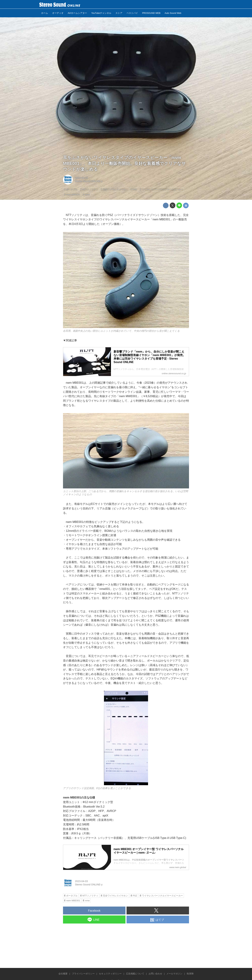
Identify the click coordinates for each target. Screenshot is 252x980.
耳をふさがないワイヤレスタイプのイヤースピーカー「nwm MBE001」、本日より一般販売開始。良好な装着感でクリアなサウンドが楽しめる (124, 163)
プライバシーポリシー (83, 974)
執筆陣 (190, 974)
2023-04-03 (81, 178)
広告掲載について (135, 974)
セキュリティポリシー (110, 974)
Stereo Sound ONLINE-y (89, 181)
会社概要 (63, 974)
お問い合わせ (155, 974)
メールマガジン (174, 974)
